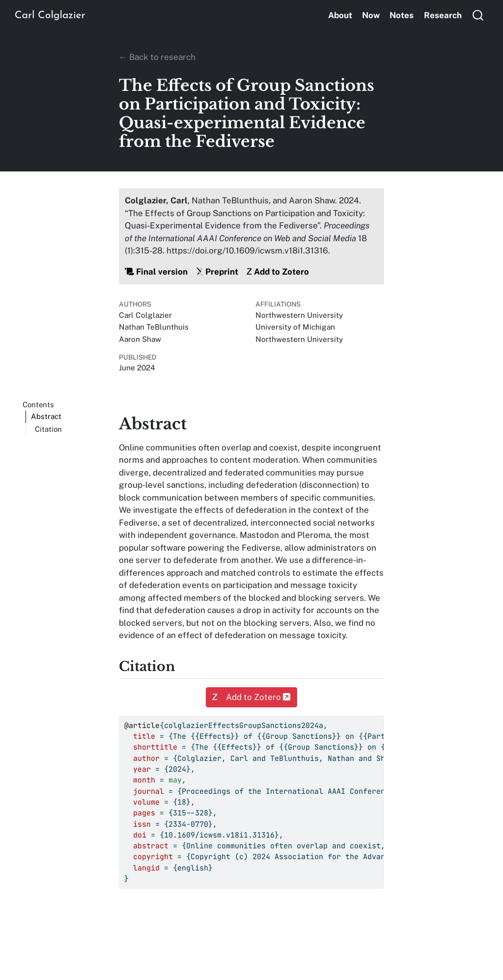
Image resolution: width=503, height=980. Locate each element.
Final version (156, 272)
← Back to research (157, 57)
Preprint (217, 272)
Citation (48, 429)
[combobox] (478, 15)
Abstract (46, 416)
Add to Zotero (278, 272)
